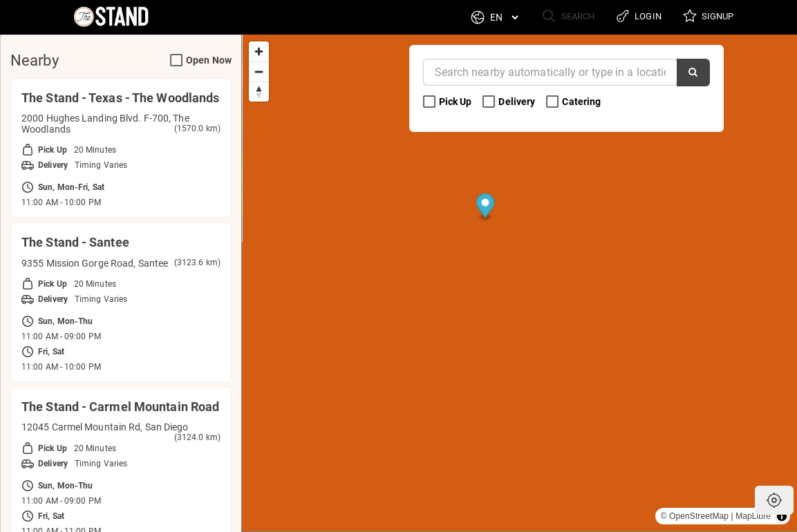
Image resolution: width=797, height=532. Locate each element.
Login (634, 17)
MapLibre (753, 516)
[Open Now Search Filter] (176, 61)
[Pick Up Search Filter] (429, 102)
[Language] (495, 17)
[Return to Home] (103, 17)
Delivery (510, 102)
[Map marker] (763, 353)
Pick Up (449, 102)
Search (561, 17)
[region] (519, 283)
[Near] (551, 72)
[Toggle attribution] (782, 516)
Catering (574, 102)
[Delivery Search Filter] (489, 102)
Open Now (201, 60)
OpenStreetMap (699, 516)
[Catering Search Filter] (552, 102)
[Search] (693, 73)
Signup (707, 17)
